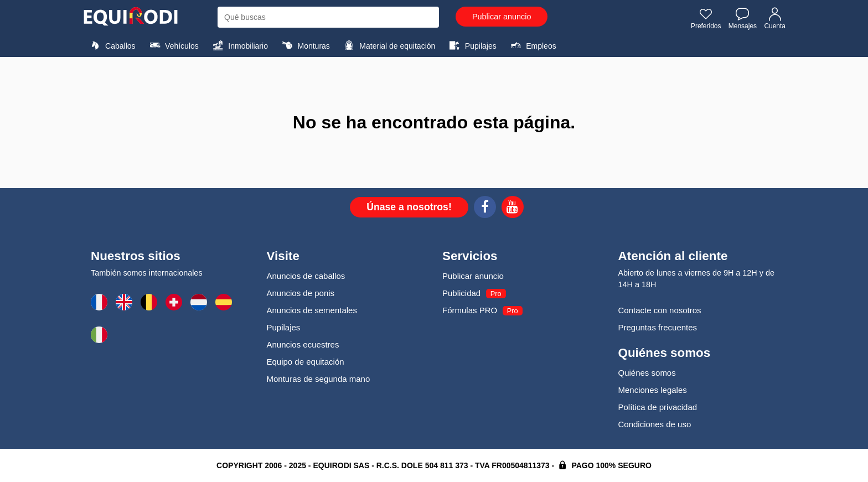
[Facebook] (485, 209)
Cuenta (775, 18)
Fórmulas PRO (470, 310)
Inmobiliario (239, 45)
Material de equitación (388, 45)
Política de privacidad (658, 407)
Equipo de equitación (306, 362)
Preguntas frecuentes (658, 327)
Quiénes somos (647, 373)
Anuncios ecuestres (303, 344)
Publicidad (461, 293)
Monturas (304, 45)
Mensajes (743, 18)
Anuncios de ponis (301, 293)
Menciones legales (653, 390)
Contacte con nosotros (660, 310)
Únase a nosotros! (409, 207)
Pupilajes (472, 45)
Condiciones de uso (655, 424)
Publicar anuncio (502, 17)
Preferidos (706, 18)
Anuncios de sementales (312, 310)
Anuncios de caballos (306, 276)
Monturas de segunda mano (319, 379)
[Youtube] (513, 209)
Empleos (532, 45)
